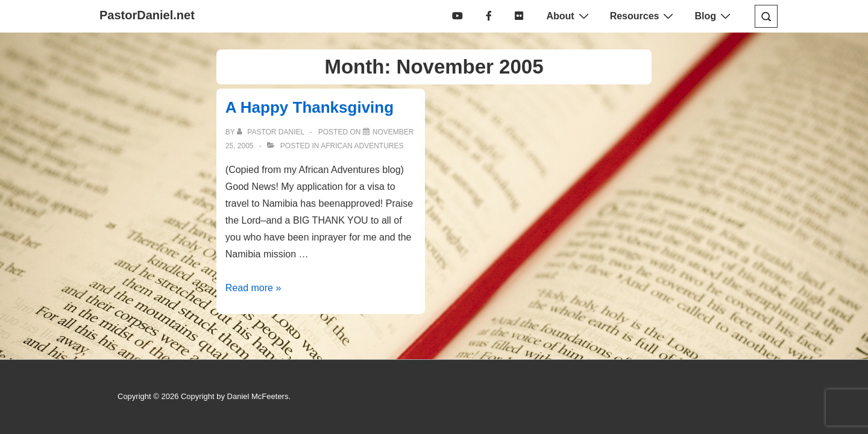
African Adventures (362, 146)
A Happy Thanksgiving (310, 107)
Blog (714, 16)
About (569, 16)
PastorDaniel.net (147, 15)
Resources (643, 16)
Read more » (253, 288)
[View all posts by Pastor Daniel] (272, 132)
